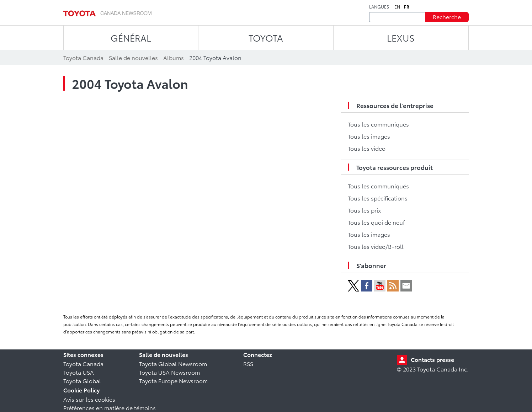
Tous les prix (364, 210)
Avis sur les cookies (89, 399)
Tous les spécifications (378, 198)
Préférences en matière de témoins (110, 408)
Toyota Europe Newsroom (173, 381)
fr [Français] (407, 7)
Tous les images (369, 136)
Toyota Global (82, 381)
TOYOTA (266, 38)
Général (131, 38)
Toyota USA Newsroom (169, 372)
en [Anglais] (397, 7)
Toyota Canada (83, 363)
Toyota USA (79, 372)
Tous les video (367, 148)
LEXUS (401, 38)
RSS (248, 363)
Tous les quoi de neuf (376, 222)
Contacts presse (432, 359)
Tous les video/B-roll (376, 246)
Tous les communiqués (378, 124)
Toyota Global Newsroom (173, 363)
